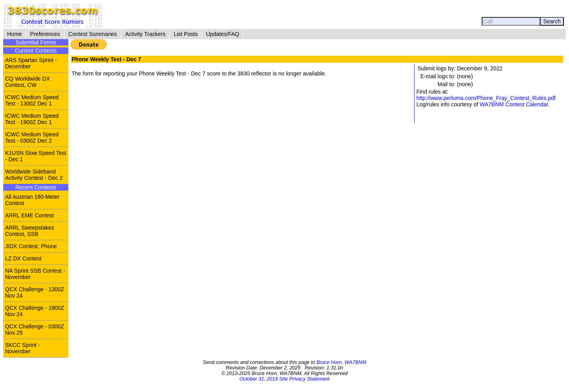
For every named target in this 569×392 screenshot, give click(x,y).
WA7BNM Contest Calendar (514, 104)
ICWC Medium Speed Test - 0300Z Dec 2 (32, 138)
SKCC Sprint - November (23, 348)
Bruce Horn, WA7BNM (341, 362)
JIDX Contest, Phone (31, 246)
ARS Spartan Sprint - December (31, 63)
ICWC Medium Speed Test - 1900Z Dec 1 (32, 119)
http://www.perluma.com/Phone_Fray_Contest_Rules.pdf (486, 98)
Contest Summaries (93, 34)
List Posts (186, 34)
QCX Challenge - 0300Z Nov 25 (35, 330)
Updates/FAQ (222, 34)
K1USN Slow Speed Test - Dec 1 (36, 156)
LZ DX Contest (23, 258)
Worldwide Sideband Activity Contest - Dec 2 (34, 175)
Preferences (45, 34)
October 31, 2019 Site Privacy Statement (284, 379)
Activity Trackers (145, 34)
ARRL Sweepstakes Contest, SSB (30, 231)
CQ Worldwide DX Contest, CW (27, 82)
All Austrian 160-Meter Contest (32, 200)
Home (14, 34)
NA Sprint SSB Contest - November (35, 274)
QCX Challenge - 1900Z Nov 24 (35, 311)
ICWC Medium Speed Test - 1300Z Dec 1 (32, 100)
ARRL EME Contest (29, 215)
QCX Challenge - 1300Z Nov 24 (35, 292)
